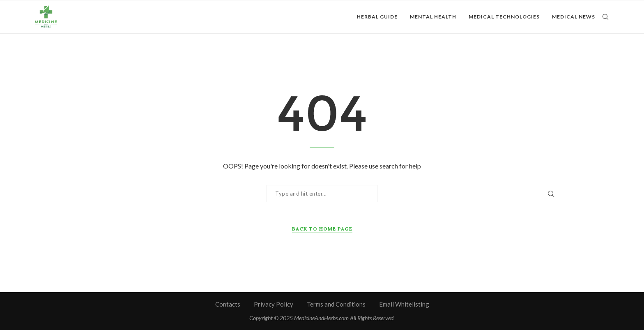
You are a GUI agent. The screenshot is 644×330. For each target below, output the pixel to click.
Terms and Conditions (336, 304)
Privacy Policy (274, 304)
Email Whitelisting (404, 304)
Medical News (574, 17)
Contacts (228, 304)
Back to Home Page (322, 229)
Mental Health (433, 17)
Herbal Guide (377, 17)
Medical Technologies (504, 17)
